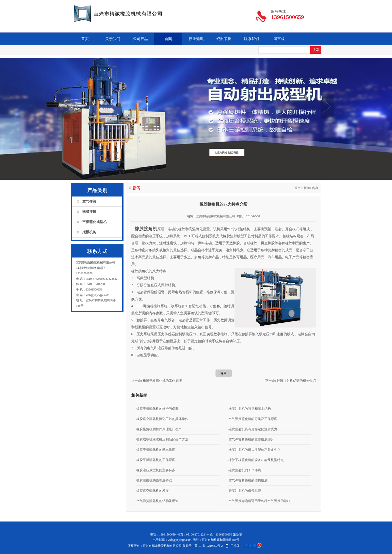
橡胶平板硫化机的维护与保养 (157, 409)
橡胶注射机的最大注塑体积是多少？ (254, 450)
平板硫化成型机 (94, 222)
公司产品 (140, 39)
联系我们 (251, 39)
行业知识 (196, 39)
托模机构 (89, 232)
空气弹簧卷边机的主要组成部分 (251, 439)
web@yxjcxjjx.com (179, 540)
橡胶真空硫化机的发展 (152, 491)
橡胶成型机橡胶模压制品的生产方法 (162, 439)
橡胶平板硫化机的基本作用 (156, 450)
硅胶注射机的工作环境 (245, 470)
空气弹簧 (89, 201)
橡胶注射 (89, 212)
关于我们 (113, 39)
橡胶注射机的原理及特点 (154, 480)
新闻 (168, 39)
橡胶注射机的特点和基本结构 (250, 409)
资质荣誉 (224, 39)
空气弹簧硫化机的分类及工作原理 (253, 419)
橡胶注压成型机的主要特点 (156, 470)
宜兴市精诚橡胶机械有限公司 (215, 216)
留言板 (279, 39)
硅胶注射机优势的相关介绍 (296, 381)
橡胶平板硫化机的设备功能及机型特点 (256, 460)
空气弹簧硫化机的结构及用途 (157, 501)
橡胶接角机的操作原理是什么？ (159, 429)
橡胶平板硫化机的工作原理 (162, 381)
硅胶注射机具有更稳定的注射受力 (253, 429)
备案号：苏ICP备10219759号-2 (203, 546)
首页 (85, 39)
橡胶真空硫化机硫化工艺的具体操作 (162, 419)
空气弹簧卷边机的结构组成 (248, 480)
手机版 (235, 546)
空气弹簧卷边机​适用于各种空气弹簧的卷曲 (259, 501)
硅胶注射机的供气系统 (245, 491)
